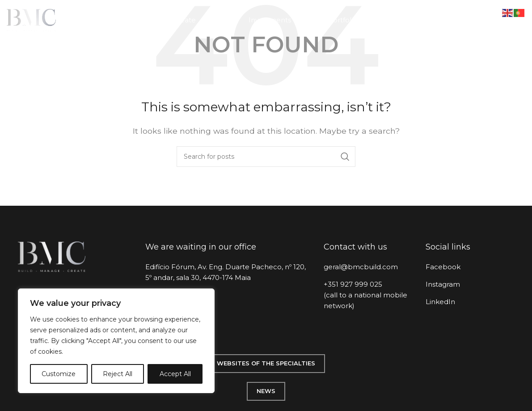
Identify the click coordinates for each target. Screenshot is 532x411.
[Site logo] (31, 19)
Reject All (118, 374)
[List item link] (368, 267)
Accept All (175, 374)
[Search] (266, 157)
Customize (59, 374)
